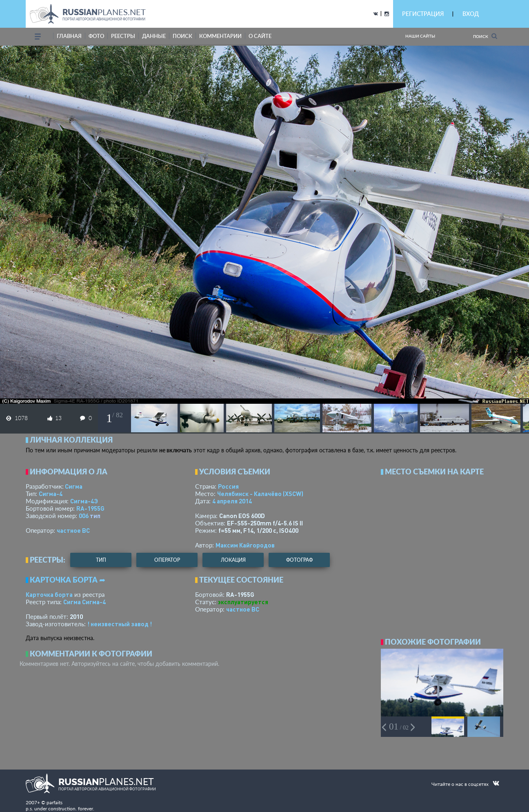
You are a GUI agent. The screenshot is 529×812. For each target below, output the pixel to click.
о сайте (260, 36)
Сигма (74, 486)
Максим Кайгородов (245, 545)
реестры (123, 36)
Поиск (485, 36)
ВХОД (471, 14)
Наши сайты (420, 36)
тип (95, 516)
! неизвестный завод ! (120, 624)
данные (154, 36)
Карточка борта (49, 594)
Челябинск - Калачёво (260, 494)
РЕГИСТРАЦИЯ (423, 14)
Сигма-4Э (84, 501)
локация (233, 560)
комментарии (220, 36)
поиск (182, 36)
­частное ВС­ (73, 530)
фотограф (299, 560)
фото (96, 36)
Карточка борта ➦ (68, 580)
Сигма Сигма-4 (84, 602)
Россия (228, 486)
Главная (69, 36)
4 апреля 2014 (232, 501)
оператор (167, 560)
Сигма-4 (51, 494)
